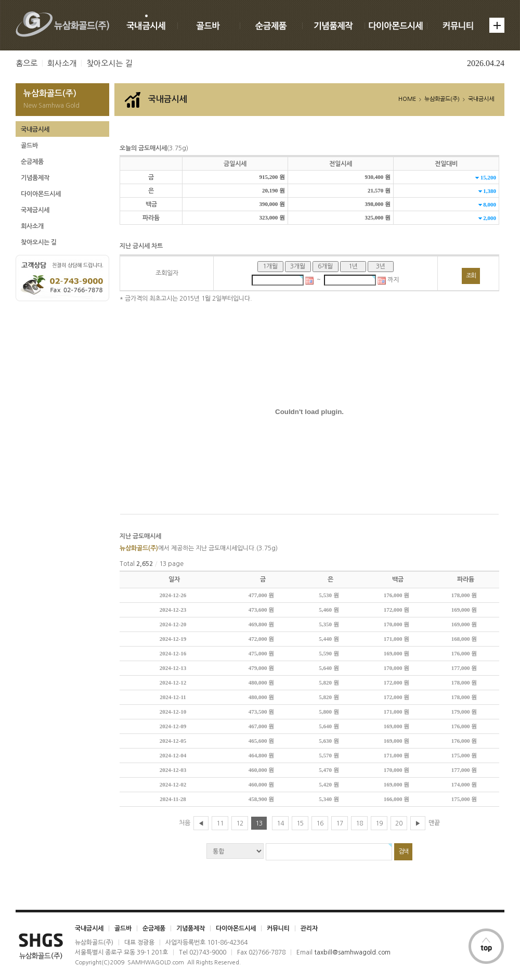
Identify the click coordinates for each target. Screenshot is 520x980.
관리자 (309, 929)
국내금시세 (35, 130)
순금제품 (32, 162)
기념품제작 (35, 178)
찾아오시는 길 (109, 63)
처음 (185, 823)
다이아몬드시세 (41, 194)
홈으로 (27, 63)
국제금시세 (35, 210)
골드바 (29, 146)
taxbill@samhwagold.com (352, 952)
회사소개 (62, 63)
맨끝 (434, 823)
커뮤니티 (278, 929)
